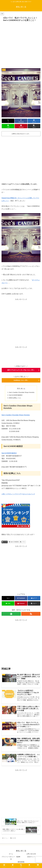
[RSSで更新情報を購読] (31, 614)
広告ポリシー (31, 857)
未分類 (5, 542)
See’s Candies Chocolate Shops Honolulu (22, 392)
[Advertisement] (21, 44)
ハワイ (23, 542)
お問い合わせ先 (31, 854)
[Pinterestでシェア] (21, 126)
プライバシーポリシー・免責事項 (11, 858)
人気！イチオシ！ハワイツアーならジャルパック (18, 494)
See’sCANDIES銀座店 (16, 395)
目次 (19, 389)
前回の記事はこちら (15, 398)
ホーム (11, 854)
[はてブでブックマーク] (34, 121)
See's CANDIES (14, 542)
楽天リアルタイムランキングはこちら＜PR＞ (21, 370)
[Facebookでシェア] (21, 121)
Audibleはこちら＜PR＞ (21, 380)
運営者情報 (21, 862)
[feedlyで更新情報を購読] (11, 614)
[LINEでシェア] (8, 126)
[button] (34, 126)
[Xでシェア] (8, 121)
